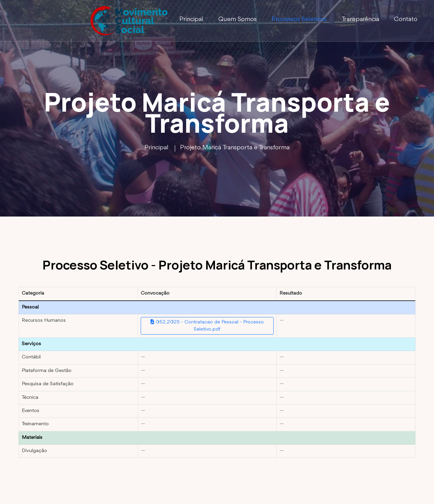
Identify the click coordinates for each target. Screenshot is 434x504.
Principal (191, 19)
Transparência (360, 19)
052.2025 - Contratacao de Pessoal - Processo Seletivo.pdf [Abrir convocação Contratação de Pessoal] (207, 326)
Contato (406, 19)
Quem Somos (238, 19)
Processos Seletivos (299, 19)
